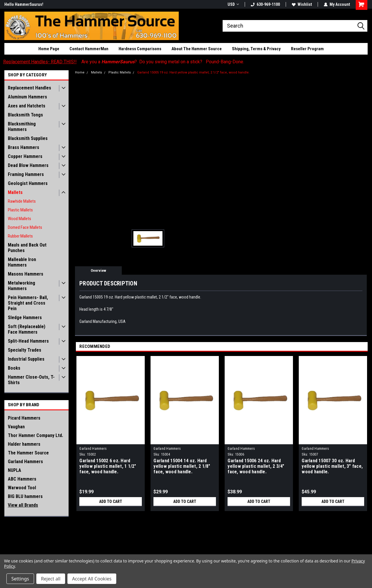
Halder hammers (24, 444)
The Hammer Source (28, 453)
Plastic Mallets (20, 210)
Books (14, 368)
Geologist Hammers (28, 183)
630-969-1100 (265, 4)
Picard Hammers (24, 418)
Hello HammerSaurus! (24, 4)
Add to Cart (111, 501)
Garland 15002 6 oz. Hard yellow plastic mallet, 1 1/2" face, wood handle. (108, 466)
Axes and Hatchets (27, 106)
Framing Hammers (26, 174)
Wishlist (302, 4)
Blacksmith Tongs (25, 115)
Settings (20, 579)
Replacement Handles (29, 88)
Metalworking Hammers (22, 286)
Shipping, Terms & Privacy (256, 49)
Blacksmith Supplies (28, 138)
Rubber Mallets (20, 236)
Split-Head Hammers (28, 341)
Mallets (15, 192)
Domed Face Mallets (25, 227)
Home (80, 72)
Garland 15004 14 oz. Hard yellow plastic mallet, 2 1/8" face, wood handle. (182, 466)
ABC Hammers (22, 479)
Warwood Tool (22, 488)
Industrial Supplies (26, 359)
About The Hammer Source (197, 49)
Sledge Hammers (25, 318)
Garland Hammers (25, 462)
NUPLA (15, 470)
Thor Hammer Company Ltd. (35, 435)
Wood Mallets (19, 219)
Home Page (49, 49)
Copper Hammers (25, 156)
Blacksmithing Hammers (22, 127)
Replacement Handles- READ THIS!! (40, 62)
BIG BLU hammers (25, 496)
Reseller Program (307, 49)
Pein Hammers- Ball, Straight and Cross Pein (28, 303)
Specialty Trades (25, 350)
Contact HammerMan (89, 49)
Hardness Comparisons (140, 49)
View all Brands (23, 505)
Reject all (51, 579)
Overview (98, 270)
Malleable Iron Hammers (22, 262)
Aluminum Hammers (27, 97)
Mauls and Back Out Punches (27, 248)
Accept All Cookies (92, 579)
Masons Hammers (26, 274)
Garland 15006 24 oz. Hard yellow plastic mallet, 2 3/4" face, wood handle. (256, 466)
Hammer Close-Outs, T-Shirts (31, 380)
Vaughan (16, 427)
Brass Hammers (24, 147)
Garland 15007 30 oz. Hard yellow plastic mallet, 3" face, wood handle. (332, 466)
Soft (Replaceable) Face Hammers (27, 329)
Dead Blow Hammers (28, 165)
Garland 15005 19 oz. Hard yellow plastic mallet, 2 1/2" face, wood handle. (193, 72)
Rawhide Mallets (22, 201)
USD (233, 4)
